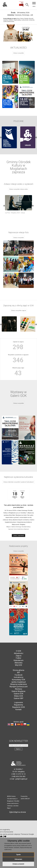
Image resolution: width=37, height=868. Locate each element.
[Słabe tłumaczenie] (4, 837)
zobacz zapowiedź (19, 535)
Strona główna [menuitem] (18, 670)
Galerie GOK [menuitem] (19, 694)
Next (36, 138)
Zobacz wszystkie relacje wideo (18, 189)
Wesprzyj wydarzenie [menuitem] (19, 684)
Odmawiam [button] (18, 859)
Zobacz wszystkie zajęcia (18, 310)
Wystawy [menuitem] (18, 689)
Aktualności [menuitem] (19, 653)
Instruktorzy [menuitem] (19, 677)
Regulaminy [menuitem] (18, 705)
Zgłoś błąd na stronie (17, 812)
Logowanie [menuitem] (18, 702)
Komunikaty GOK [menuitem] (18, 680)
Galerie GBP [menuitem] (19, 698)
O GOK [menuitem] (19, 651)
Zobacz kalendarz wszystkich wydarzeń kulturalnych (18, 482)
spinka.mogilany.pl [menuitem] (19, 682)
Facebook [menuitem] (19, 675)
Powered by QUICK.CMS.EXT (25, 797)
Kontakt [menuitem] (18, 709)
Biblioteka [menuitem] (19, 663)
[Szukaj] (27, 5)
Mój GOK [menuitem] (18, 665)
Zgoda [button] (18, 855)
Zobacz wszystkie (19, 53)
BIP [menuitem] (18, 673)
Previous (1, 138)
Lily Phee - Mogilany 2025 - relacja (15, 213)
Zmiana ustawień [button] (18, 864)
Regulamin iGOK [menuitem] (19, 707)
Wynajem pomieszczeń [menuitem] (18, 687)
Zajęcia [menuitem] (19, 656)
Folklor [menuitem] (18, 658)
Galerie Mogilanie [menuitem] (18, 691)
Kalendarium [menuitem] (18, 660)
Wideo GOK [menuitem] (18, 696)
